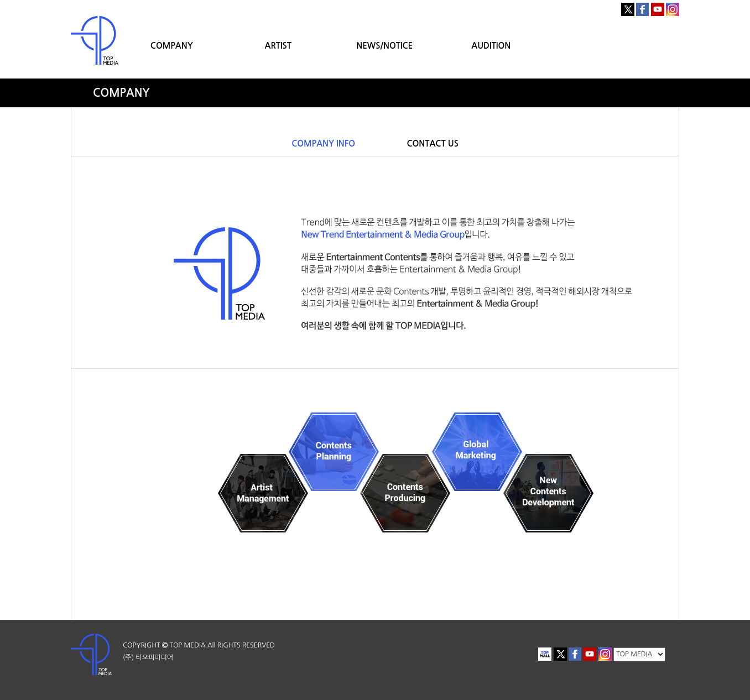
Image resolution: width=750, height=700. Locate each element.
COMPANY (172, 46)
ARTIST (278, 46)
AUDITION (491, 46)
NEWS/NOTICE (384, 46)
